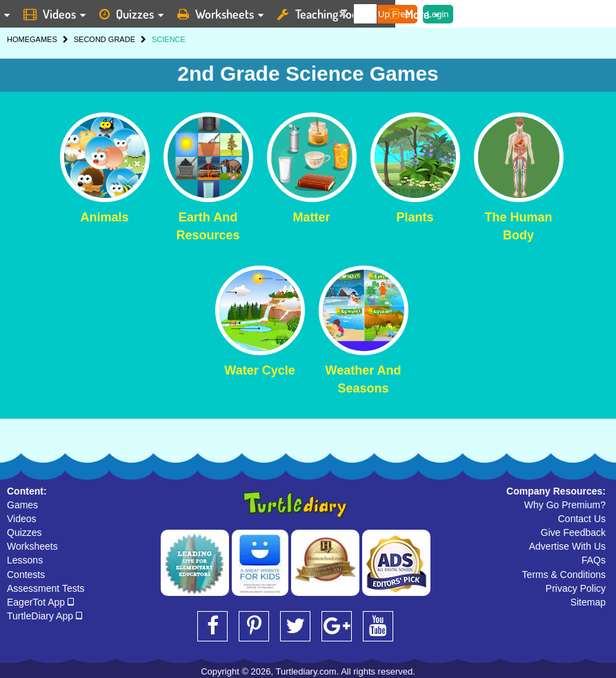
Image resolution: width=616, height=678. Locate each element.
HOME (18, 39)
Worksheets (32, 546)
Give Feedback (573, 532)
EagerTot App (40, 602)
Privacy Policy (576, 588)
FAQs (594, 560)
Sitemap (588, 602)
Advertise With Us (567, 546)
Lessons (25, 560)
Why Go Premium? (565, 505)
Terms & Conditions (564, 575)
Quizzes (24, 532)
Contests (26, 575)
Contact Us (582, 519)
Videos (22, 519)
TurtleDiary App (44, 616)
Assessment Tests (46, 588)
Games (22, 505)
